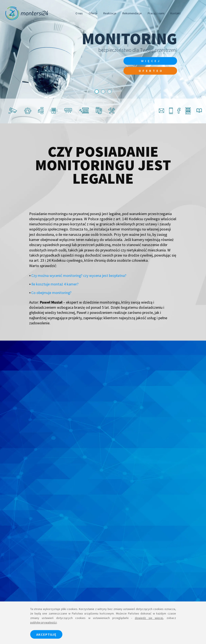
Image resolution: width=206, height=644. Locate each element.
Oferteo (151, 71)
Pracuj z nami (156, 13)
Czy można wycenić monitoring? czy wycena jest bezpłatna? (79, 275)
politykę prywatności (44, 622)
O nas (79, 13)
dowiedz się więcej (149, 618)
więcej (151, 61)
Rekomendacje (132, 13)
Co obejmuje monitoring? (51, 293)
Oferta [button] (93, 13)
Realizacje (110, 13)
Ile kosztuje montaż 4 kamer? (55, 284)
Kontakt (175, 13)
